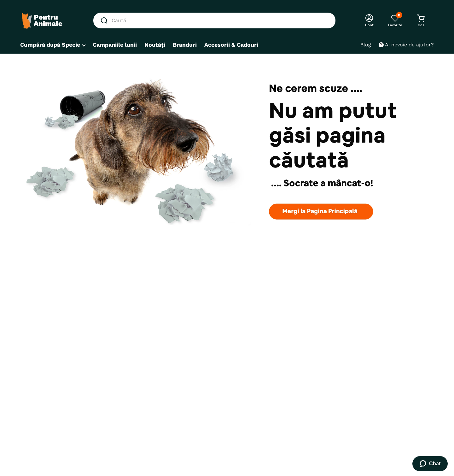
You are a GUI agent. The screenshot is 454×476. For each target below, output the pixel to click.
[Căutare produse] (105, 21)
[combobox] (214, 21)
